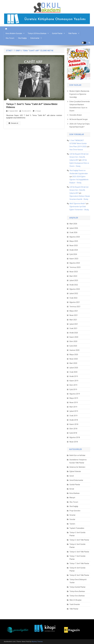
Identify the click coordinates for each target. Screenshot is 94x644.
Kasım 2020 (74, 337)
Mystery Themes (37, 642)
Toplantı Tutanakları (77, 528)
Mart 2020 (73, 363)
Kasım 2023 (74, 259)
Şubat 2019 (74, 411)
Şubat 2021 (74, 324)
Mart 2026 (73, 224)
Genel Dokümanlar (76, 480)
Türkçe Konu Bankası (77, 591)
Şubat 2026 (74, 228)
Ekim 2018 (73, 429)
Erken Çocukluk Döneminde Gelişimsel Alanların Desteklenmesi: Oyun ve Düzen (80, 106)
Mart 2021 (73, 320)
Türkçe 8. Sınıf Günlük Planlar (77, 569)
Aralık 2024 (74, 250)
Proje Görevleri (75, 511)
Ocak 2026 (73, 232)
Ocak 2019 (73, 416)
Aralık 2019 (74, 376)
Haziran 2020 (74, 350)
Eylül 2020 (73, 346)
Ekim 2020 (73, 341)
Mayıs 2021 (74, 311)
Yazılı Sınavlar (75, 604)
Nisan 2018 (74, 442)
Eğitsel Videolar (75, 471)
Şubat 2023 (74, 280)
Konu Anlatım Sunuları (14, 33)
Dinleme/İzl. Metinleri (77, 467)
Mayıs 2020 (74, 355)
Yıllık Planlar (73, 33)
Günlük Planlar (57, 33)
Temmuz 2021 (75, 307)
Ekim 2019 (73, 385)
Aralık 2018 (74, 420)
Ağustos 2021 (75, 302)
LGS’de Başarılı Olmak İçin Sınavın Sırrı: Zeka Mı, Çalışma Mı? (79, 157)
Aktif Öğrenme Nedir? (78, 204)
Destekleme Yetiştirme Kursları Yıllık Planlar (78, 461)
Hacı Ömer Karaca (76, 150)
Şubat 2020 (74, 368)
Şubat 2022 (74, 293)
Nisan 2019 (74, 402)
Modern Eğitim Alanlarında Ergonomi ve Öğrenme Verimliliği (79, 94)
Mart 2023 (73, 276)
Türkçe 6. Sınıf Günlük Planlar (77, 546)
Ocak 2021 (73, 328)
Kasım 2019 (74, 381)
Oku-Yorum (10, 38)
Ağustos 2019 (75, 394)
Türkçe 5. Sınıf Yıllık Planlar (79, 540)
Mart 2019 (73, 407)
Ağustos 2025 (75, 237)
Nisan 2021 (74, 315)
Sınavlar (73, 515)
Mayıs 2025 (74, 241)
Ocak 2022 (73, 298)
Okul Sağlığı (22, 38)
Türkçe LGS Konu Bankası (37, 33)
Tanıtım (72, 524)
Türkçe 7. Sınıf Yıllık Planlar (79, 563)
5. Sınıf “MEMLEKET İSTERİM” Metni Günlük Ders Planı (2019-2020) (78, 144)
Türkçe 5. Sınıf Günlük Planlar (77, 534)
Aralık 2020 (74, 333)
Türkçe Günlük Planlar (78, 587)
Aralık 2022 (74, 285)
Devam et (13, 123)
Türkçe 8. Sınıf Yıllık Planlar (79, 575)
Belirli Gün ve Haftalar (77, 455)
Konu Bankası (75, 493)
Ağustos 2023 (75, 263)
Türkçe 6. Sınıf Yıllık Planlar (79, 552)
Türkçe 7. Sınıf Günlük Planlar (77, 558)
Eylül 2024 (73, 254)
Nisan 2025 (74, 246)
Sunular (72, 519)
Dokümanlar (35, 38)
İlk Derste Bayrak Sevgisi (79, 119)
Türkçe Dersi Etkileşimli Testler (78, 581)
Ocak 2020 (73, 372)
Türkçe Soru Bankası (77, 596)
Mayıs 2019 (74, 398)
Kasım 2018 (74, 424)
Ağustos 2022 (75, 289)
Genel (72, 476)
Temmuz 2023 (75, 267)
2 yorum (38, 111)
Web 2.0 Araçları (76, 600)
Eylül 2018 (73, 433)
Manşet (72, 498)
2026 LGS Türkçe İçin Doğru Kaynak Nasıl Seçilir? (80, 125)
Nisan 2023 (74, 272)
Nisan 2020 (74, 359)
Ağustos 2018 (75, 437)
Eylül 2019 (73, 389)
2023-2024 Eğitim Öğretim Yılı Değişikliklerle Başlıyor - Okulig (79, 180)
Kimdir (72, 489)
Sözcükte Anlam (76, 115)
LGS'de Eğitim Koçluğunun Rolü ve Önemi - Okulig (79, 163)
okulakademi (26, 111)
